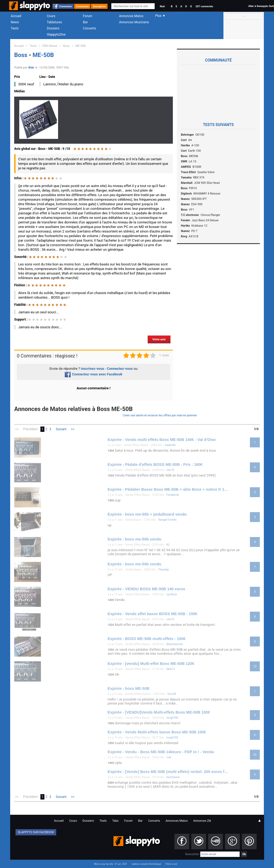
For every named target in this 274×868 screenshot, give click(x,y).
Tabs (115, 821)
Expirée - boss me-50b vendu (134, 539)
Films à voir (171, 864)
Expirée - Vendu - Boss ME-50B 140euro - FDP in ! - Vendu (161, 752)
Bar (85, 22)
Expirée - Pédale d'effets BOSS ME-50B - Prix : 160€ (155, 465)
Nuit (162, 6)
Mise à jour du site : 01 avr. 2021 (111, 864)
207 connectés (204, 6)
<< (17, 429)
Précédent (30, 429)
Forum (88, 16)
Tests (15, 28)
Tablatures (54, 22)
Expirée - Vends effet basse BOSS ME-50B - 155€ (153, 614)
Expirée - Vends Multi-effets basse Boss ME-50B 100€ (157, 732)
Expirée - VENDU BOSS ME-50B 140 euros (146, 589)
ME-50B (81, 46)
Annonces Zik (202, 821)
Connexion (65, 6)
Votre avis (159, 339)
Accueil (16, 16)
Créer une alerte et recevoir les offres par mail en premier (160, 415)
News (15, 22)
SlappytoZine (56, 35)
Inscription (99, 6)
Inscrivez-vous (92, 369)
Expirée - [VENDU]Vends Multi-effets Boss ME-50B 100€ (159, 712)
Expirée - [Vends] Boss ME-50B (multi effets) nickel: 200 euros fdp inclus (169, 772)
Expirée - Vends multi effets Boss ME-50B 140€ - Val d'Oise (162, 440)
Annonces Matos (131, 16)
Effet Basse (50, 46)
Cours (51, 16)
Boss (66, 46)
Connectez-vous (120, 369)
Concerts (90, 28)
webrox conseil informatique (146, 864)
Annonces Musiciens (134, 22)
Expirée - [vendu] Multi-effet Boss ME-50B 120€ (151, 664)
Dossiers (53, 28)
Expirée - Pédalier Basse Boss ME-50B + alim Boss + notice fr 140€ (169, 489)
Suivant (61, 429)
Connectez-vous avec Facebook (94, 374)
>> (73, 429)
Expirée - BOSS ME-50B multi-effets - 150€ (146, 639)
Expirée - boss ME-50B (129, 688)
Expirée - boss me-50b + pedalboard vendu (147, 514)
